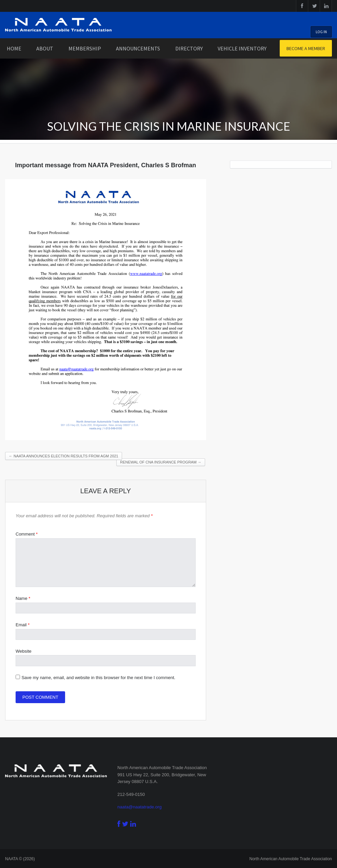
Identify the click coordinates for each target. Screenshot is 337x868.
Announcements (138, 48)
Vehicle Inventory (242, 48)
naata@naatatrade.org (139, 807)
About (45, 48)
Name (23, 598)
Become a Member (306, 48)
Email (23, 625)
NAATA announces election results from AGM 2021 (64, 456)
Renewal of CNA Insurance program (161, 462)
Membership (85, 48)
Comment (27, 534)
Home (14, 48)
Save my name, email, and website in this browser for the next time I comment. (98, 678)
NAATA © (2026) (20, 859)
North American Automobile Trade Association (291, 859)
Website (24, 651)
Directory (189, 48)
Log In (321, 32)
